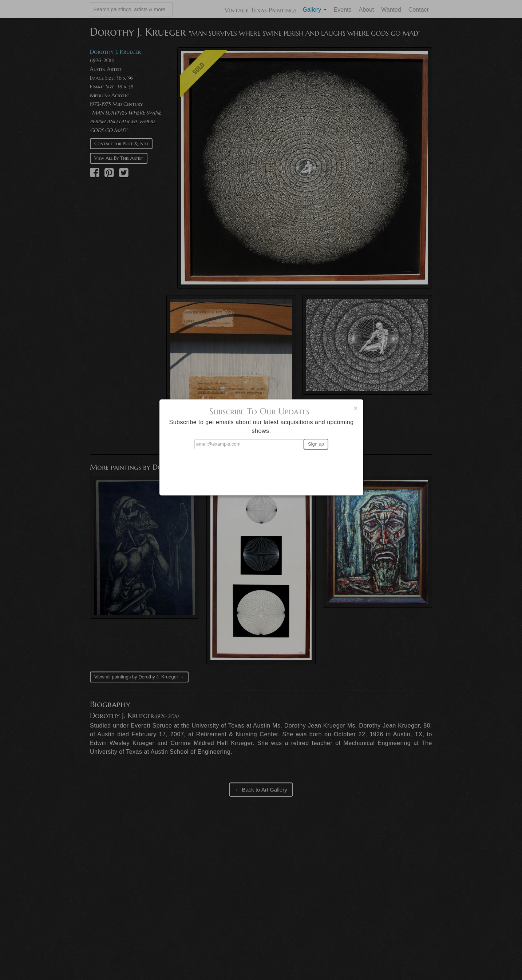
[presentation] (261, 469)
